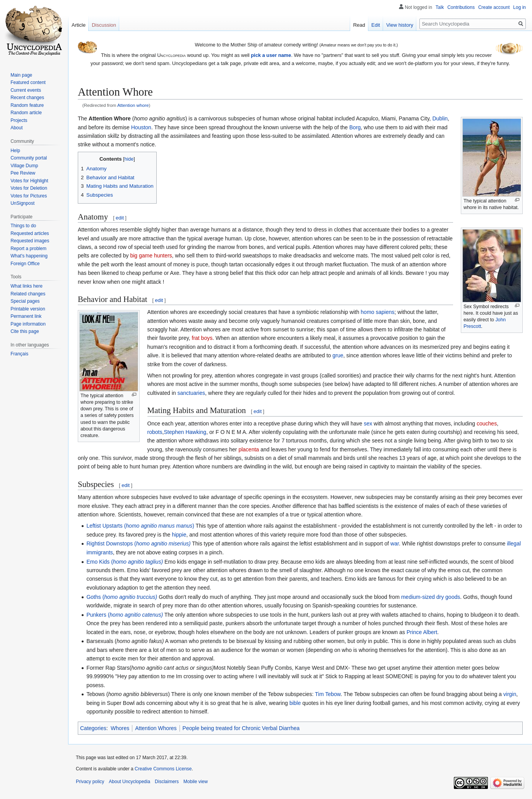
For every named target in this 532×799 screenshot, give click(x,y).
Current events (26, 90)
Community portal (29, 158)
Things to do (23, 226)
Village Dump (24, 166)
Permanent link (26, 316)
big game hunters (151, 255)
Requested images (30, 241)
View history (400, 25)
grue (338, 355)
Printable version (28, 309)
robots (155, 432)
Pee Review (23, 173)
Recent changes (27, 98)
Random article (26, 113)
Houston (141, 127)
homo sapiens (377, 312)
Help (15, 151)
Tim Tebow (328, 694)
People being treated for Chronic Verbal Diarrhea (241, 728)
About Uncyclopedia (129, 782)
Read (359, 25)
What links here (27, 286)
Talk (440, 7)
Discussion (104, 25)
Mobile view (196, 782)
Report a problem (28, 249)
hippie (179, 535)
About (16, 128)
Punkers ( (125, 615)
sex (368, 424)
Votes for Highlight (29, 181)
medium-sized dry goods (431, 597)
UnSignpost (22, 203)
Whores (120, 728)
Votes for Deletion (29, 188)
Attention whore (133, 105)
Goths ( (122, 597)
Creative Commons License (163, 769)
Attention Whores (156, 728)
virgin (510, 694)
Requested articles (30, 233)
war (395, 544)
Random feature (27, 105)
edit (120, 218)
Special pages (25, 301)
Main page (21, 75)
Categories (93, 728)
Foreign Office (25, 264)
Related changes (28, 294)
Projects (19, 120)
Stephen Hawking (185, 432)
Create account (494, 7)
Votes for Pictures (29, 196)
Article (79, 25)
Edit (376, 25)
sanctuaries (191, 393)
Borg (355, 127)
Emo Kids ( (125, 562)
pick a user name (271, 55)
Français (19, 354)
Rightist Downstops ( (138, 544)
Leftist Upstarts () (140, 526)
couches (487, 424)
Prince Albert (422, 632)
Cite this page (25, 331)
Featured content (28, 82)
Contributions (461, 7)
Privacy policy (90, 782)
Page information (28, 324)
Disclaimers (167, 782)
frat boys (202, 338)
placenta (249, 449)
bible (295, 703)
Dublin (440, 118)
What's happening (29, 256)
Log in (519, 7)
